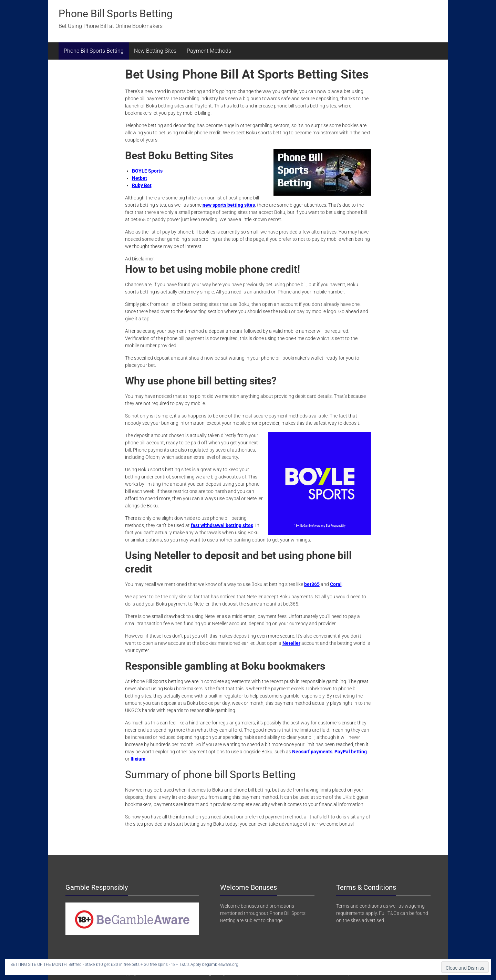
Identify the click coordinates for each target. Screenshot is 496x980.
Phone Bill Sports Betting (116, 14)
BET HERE (249, 964)
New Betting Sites (155, 51)
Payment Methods (209, 51)
